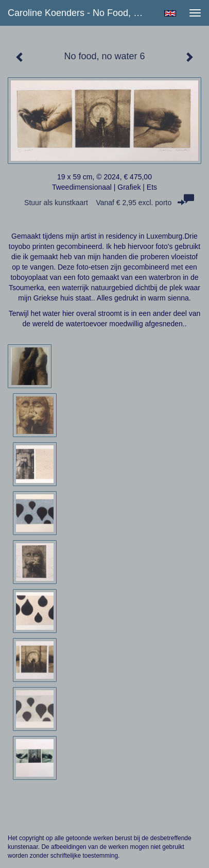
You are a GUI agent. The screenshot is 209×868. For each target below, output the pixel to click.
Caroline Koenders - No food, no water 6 (80, 13)
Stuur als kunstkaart (104, 203)
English (170, 13)
